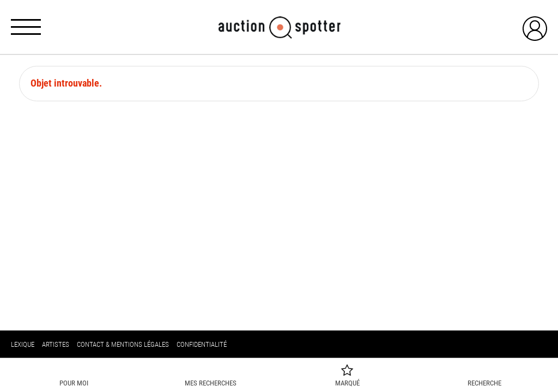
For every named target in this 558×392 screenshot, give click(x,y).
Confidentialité (202, 344)
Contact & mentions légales (123, 344)
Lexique (23, 344)
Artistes (56, 344)
